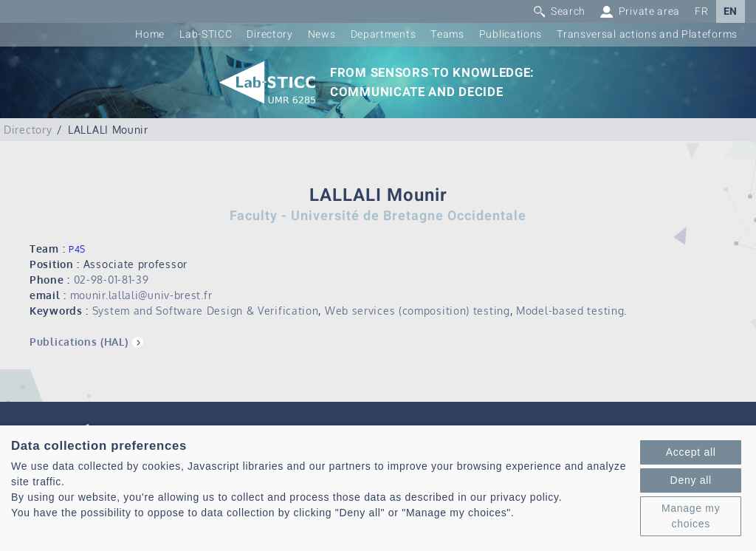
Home (150, 34)
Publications (511, 34)
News (322, 34)
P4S (77, 249)
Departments (384, 34)
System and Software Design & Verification (206, 311)
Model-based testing (570, 311)
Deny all (691, 480)
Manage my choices (691, 516)
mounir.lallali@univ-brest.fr (141, 295)
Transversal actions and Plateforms (647, 34)
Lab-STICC (206, 34)
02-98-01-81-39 (111, 280)
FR (701, 11)
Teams (447, 34)
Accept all (691, 452)
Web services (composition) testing (417, 311)
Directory (269, 34)
